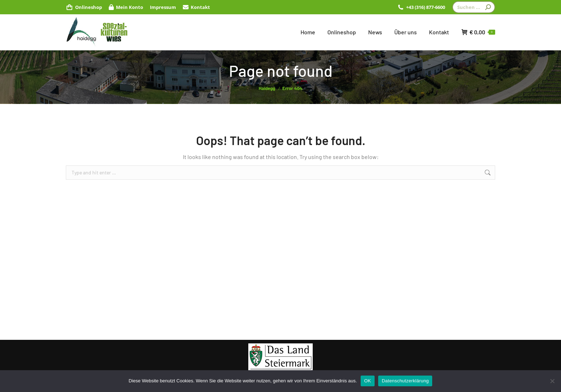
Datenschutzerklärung (405, 381)
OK (368, 381)
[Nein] (552, 381)
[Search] (474, 7)
